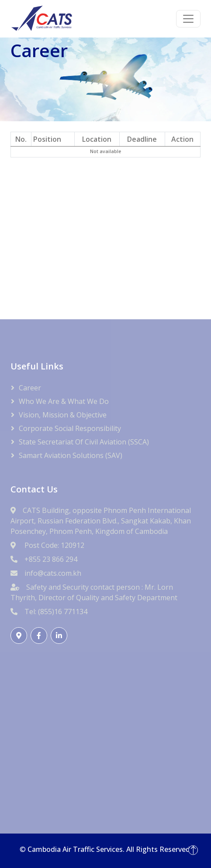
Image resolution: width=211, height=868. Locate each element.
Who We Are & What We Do (64, 401)
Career (30, 388)
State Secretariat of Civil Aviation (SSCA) (84, 442)
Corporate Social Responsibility (70, 428)
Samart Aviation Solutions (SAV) (71, 455)
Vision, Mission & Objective (63, 415)
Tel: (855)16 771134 (56, 612)
